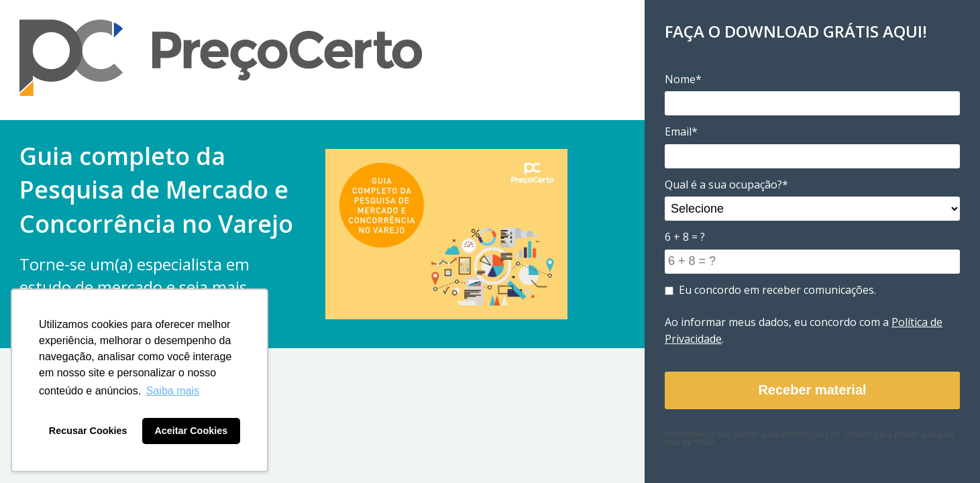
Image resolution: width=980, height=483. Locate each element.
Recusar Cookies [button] (88, 431)
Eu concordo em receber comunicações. (770, 290)
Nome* (683, 79)
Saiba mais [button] (173, 391)
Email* (681, 131)
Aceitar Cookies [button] (191, 431)
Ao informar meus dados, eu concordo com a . (804, 331)
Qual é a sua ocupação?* (726, 184)
